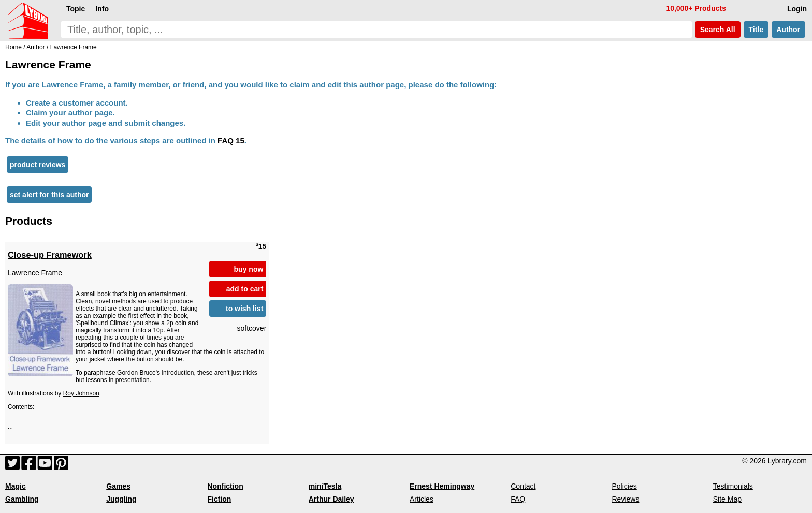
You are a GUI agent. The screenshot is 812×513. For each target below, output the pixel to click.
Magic (16, 486)
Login (797, 9)
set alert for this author (49, 195)
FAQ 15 (231, 141)
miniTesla (325, 486)
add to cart (245, 289)
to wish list (244, 309)
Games (118, 486)
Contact (523, 486)
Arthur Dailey (331, 499)
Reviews (626, 499)
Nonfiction (226, 486)
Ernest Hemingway (442, 486)
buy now (249, 269)
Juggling (121, 499)
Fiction (220, 499)
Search (718, 30)
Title (756, 30)
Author (788, 30)
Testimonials (733, 486)
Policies (625, 486)
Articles (422, 499)
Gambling (22, 499)
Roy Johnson (81, 393)
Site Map (727, 499)
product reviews (38, 165)
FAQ (518, 499)
